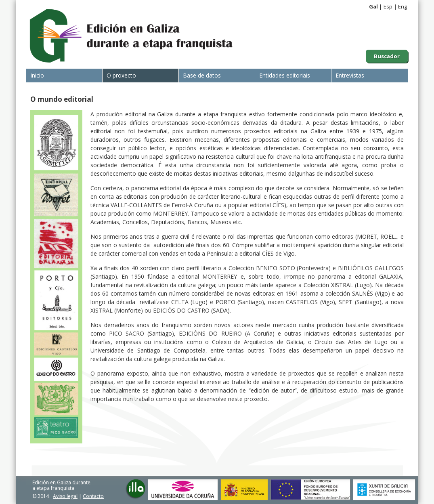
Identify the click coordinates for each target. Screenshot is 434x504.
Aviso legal (65, 496)
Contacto (93, 496)
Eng (403, 6)
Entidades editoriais (285, 75)
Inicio (37, 75)
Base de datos (202, 75)
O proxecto (121, 75)
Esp (388, 6)
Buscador (387, 56)
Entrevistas (350, 75)
